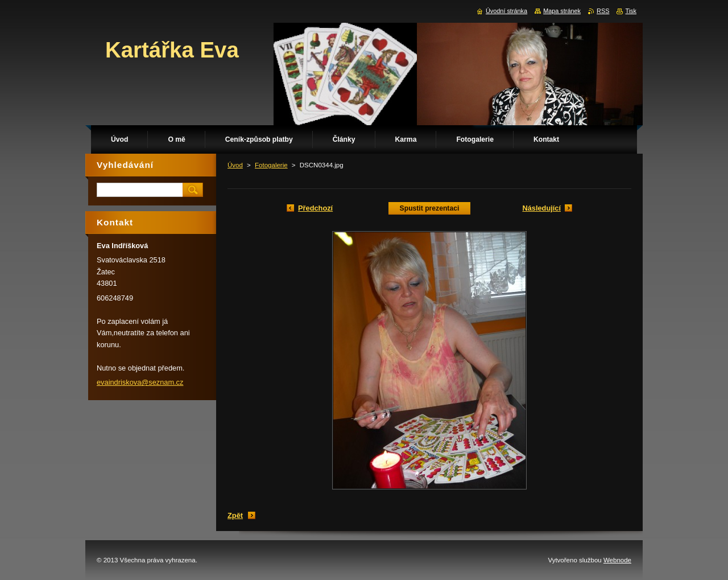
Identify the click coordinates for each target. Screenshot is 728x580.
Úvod (235, 165)
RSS (603, 11)
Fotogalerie (271, 165)
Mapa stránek (562, 11)
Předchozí (315, 208)
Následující (541, 208)
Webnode (617, 560)
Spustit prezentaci (430, 208)
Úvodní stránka (506, 11)
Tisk (631, 11)
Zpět (235, 515)
